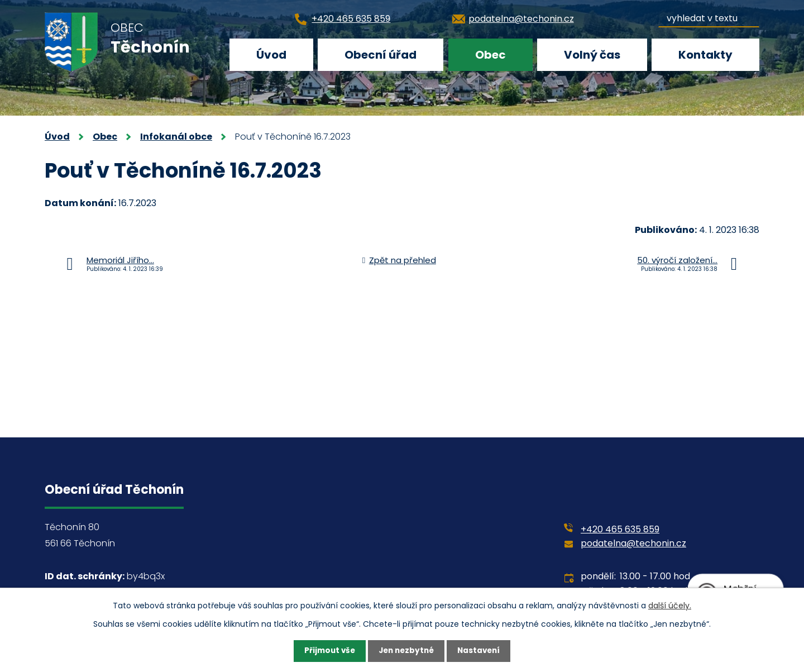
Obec (490, 55)
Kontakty (705, 55)
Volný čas (592, 55)
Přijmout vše (327, 651)
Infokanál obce (176, 137)
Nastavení (481, 651)
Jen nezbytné (406, 651)
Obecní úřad (381, 55)
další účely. (670, 605)
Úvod (271, 55)
